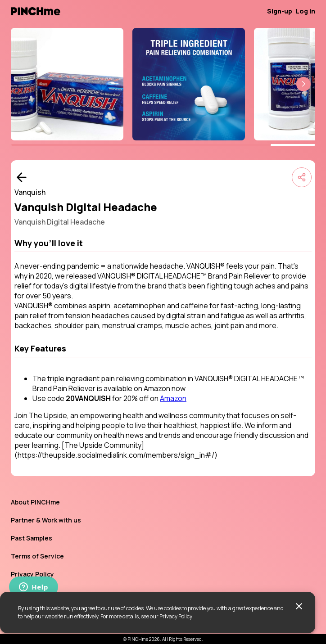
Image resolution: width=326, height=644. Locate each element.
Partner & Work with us (46, 520)
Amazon (173, 398)
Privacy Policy (176, 616)
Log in (306, 11)
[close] (299, 606)
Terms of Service (37, 556)
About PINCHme (35, 502)
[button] (303, 84)
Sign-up (280, 11)
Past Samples (32, 538)
